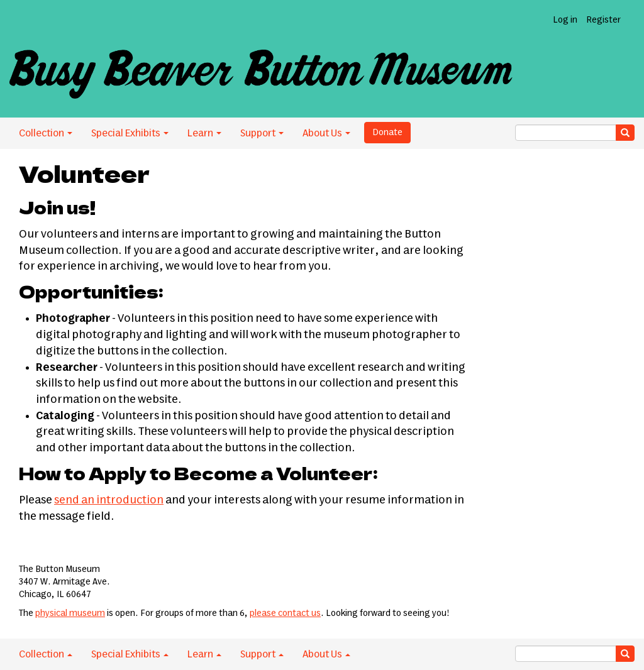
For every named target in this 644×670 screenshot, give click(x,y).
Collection (46, 133)
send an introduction (109, 500)
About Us (326, 133)
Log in (565, 20)
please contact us (285, 613)
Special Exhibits (130, 133)
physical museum (70, 613)
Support (262, 133)
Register (603, 20)
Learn (204, 133)
